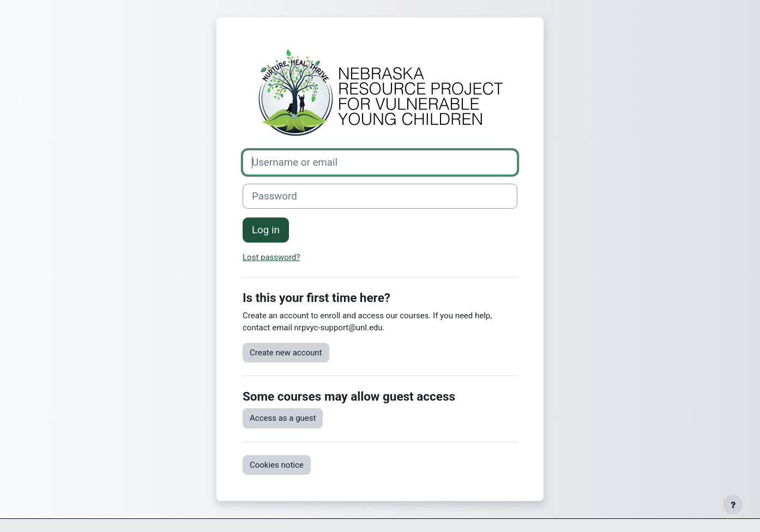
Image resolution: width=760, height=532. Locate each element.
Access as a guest (283, 418)
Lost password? (271, 257)
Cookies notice (277, 465)
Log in (266, 230)
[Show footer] (733, 505)
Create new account (286, 353)
